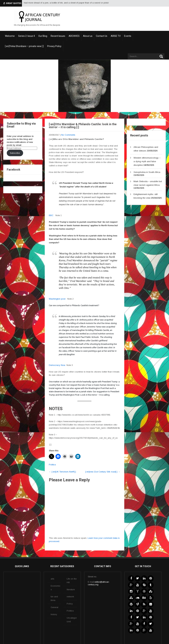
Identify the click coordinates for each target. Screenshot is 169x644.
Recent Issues (58, 36)
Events (128, 36)
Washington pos (57, 299)
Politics (52, 465)
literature (71, 589)
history (54, 614)
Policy (70, 604)
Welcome (10, 36)
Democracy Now (57, 365)
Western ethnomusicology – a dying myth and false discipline (147, 161)
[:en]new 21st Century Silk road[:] (103, 472)
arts (52, 579)
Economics (56, 588)
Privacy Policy (54, 46)
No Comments (68, 135)
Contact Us (102, 36)
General (54, 607)
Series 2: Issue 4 (26, 36)
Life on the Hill (72, 581)
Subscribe (15, 153)
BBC (51, 215)
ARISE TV (116, 36)
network (70, 597)
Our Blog (43, 36)
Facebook (14, 169)
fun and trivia (54, 598)
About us (88, 36)
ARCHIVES (74, 36)
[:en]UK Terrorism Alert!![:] (62, 472)
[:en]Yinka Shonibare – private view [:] (24, 46)
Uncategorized (72, 620)
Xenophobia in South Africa (147, 172)
